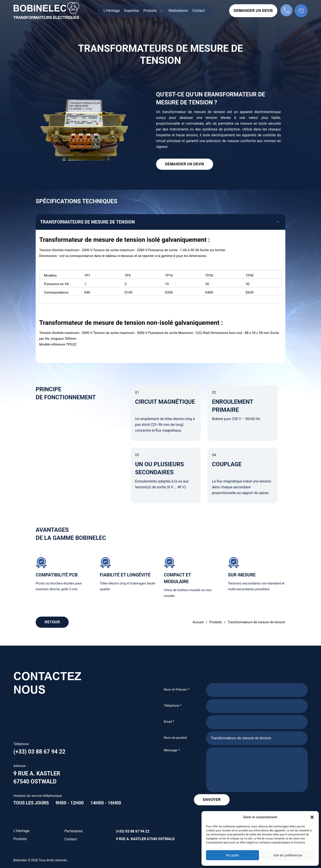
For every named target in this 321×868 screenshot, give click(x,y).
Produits (216, 622)
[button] (312, 817)
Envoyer (224, 800)
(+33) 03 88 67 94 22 (41, 752)
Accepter (233, 855)
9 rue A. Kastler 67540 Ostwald (145, 839)
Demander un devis (253, 11)
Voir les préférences (288, 855)
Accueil (198, 622)
